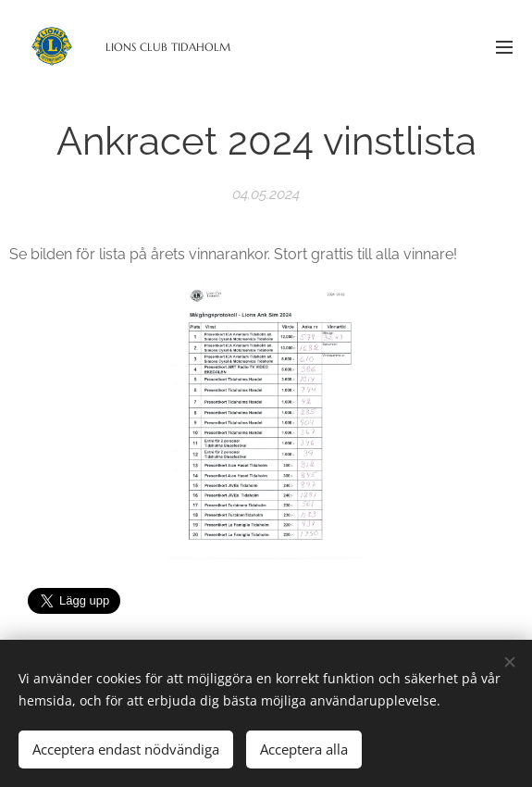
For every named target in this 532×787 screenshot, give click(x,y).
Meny (504, 47)
